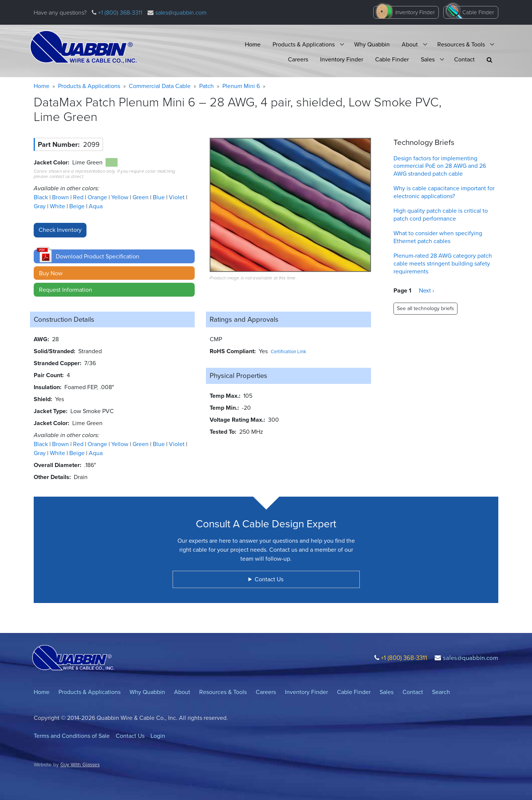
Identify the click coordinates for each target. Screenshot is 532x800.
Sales (428, 59)
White (58, 206)
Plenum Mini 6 (241, 86)
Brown (61, 197)
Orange (98, 197)
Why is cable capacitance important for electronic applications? (444, 192)
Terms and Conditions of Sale (72, 736)
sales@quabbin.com (181, 13)
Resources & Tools (461, 44)
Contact (464, 59)
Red (79, 197)
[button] (490, 60)
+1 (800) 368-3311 (119, 13)
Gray (40, 206)
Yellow (121, 197)
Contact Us (130, 736)
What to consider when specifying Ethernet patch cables (438, 237)
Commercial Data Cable (160, 86)
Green (141, 197)
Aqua (96, 206)
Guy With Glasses (80, 764)
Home (253, 44)
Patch (206, 86)
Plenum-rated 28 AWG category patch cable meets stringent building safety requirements (443, 263)
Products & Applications (304, 44)
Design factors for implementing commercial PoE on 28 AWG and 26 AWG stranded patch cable (440, 166)
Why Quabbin (372, 44)
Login (158, 736)
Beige (78, 206)
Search (441, 692)
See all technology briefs (425, 308)
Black (42, 197)
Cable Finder (478, 12)
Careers (298, 59)
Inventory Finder (415, 12)
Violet (177, 197)
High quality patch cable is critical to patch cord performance (441, 215)
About (410, 44)
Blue (159, 197)
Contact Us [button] (269, 579)
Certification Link (288, 351)
